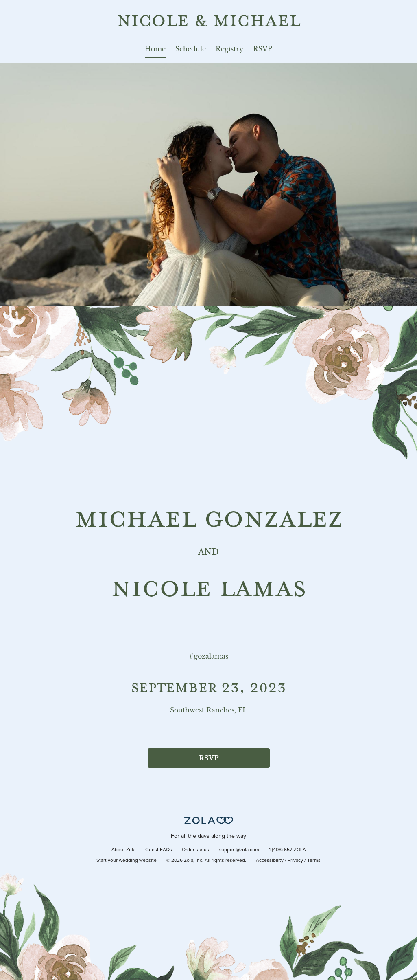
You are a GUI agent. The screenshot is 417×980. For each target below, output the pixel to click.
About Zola (123, 850)
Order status (195, 850)
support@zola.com (239, 850)
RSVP (263, 49)
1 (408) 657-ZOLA (287, 850)
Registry (229, 49)
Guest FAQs (159, 850)
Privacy (295, 861)
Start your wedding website (127, 861)
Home (155, 49)
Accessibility (270, 861)
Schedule (191, 49)
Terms (314, 861)
